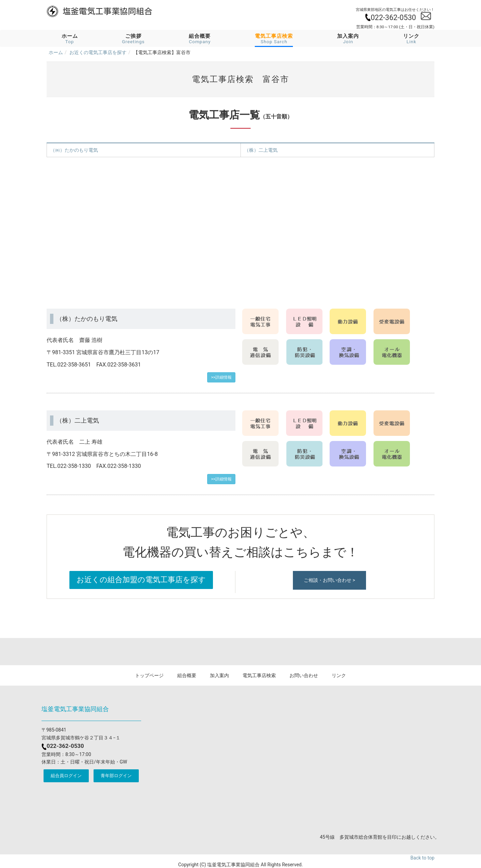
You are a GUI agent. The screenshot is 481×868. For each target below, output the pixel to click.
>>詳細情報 (221, 377)
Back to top (422, 858)
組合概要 (200, 39)
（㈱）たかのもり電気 (74, 150)
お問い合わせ (304, 675)
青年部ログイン (116, 776)
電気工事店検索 (259, 675)
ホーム (70, 39)
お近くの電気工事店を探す (98, 52)
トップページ (149, 675)
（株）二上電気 (261, 150)
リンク (411, 39)
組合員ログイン (66, 776)
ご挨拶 (134, 39)
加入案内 (348, 39)
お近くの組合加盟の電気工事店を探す (141, 580)
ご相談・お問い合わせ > (329, 580)
